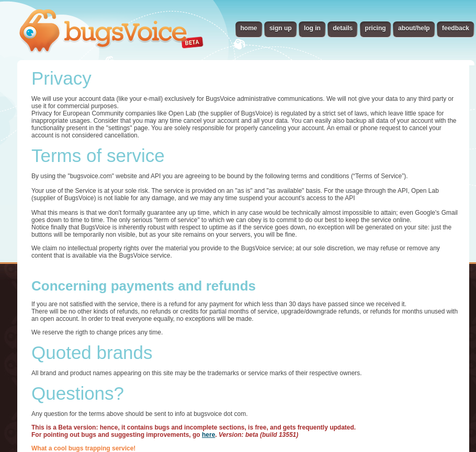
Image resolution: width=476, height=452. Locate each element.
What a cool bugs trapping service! (83, 448)
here (208, 435)
